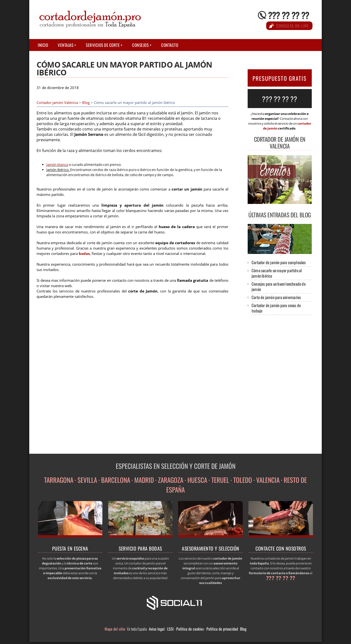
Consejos (140, 45)
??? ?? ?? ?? (289, 15)
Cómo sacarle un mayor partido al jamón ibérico (277, 273)
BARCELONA (116, 480)
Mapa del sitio (115, 629)
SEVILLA (87, 480)
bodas (84, 254)
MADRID (144, 480)
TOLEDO (243, 480)
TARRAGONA (59, 480)
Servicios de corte (103, 45)
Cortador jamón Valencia (57, 103)
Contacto (170, 45)
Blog (86, 103)
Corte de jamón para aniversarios (276, 297)
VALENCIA (268, 480)
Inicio (43, 45)
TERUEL (220, 480)
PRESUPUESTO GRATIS (280, 78)
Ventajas (66, 45)
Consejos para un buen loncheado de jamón (279, 287)
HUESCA (197, 480)
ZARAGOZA (171, 480)
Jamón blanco (57, 165)
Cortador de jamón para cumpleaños (279, 262)
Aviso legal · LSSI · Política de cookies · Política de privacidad (193, 629)
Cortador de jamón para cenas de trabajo (276, 308)
